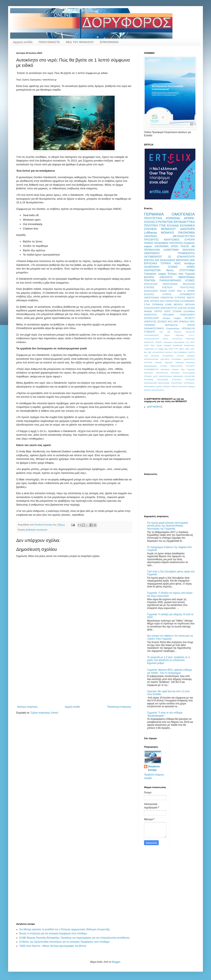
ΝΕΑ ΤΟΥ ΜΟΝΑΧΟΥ (80, 42)
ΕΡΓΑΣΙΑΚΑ (151, 263)
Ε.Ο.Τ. (192, 335)
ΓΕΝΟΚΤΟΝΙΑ (172, 301)
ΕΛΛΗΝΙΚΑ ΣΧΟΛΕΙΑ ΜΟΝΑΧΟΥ (169, 227)
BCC (193, 342)
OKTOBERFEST (153, 257)
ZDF (157, 260)
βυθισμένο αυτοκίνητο (37, 530)
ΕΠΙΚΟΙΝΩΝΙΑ (109, 42)
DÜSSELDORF (152, 318)
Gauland (167, 345)
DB (169, 332)
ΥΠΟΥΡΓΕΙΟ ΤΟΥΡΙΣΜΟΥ (183, 383)
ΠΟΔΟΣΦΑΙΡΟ (187, 315)
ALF (188, 342)
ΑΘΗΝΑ (148, 311)
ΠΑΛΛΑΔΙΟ (168, 315)
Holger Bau (163, 349)
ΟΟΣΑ (165, 339)
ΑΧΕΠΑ (191, 325)
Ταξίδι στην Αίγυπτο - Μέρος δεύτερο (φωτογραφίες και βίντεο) (53, 946)
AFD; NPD (173, 322)
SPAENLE (184, 322)
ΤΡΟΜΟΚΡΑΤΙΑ (186, 253)
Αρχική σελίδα (23, 42)
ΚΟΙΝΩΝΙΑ (173, 218)
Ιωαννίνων (165, 369)
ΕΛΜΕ (168, 304)
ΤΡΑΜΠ (159, 342)
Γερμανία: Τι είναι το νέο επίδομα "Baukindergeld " (165, 714)
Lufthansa (150, 233)
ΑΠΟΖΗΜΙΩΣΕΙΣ (151, 335)
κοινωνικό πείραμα (187, 386)
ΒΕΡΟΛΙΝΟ (183, 260)
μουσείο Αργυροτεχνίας (154, 390)
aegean (148, 246)
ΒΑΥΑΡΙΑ (149, 277)
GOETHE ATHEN (186, 308)
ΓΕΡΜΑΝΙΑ (154, 214)
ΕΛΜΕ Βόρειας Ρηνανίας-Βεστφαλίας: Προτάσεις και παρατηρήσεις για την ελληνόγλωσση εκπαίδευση (74, 938)
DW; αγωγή (156, 345)
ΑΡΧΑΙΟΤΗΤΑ (158, 352)
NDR (171, 349)
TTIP (176, 349)
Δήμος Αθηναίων (174, 335)
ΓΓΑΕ (163, 225)
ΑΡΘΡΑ (191, 291)
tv (185, 291)
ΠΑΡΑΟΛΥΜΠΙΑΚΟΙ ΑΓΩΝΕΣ (177, 280)
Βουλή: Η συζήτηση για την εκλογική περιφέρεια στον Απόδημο (53, 933)
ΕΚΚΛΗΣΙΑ (189, 250)
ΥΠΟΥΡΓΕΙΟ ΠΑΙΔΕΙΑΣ (182, 243)
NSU (162, 301)
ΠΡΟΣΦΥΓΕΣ (151, 240)
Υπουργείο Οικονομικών (174, 342)
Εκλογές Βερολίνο (164, 362)
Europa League (172, 318)
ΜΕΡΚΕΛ (178, 304)
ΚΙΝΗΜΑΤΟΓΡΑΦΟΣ (154, 328)
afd (193, 246)
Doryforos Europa (154, 768)
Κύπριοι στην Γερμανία (183, 369)
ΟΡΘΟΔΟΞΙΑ (188, 328)
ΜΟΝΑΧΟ (167, 233)
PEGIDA (178, 332)
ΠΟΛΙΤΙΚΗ (151, 225)
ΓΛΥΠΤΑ (180, 356)
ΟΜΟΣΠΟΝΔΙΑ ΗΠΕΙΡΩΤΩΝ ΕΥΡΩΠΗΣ (165, 298)
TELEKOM (190, 332)
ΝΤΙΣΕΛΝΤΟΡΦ (152, 308)
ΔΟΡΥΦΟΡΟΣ (155, 407)
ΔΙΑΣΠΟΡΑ (187, 229)
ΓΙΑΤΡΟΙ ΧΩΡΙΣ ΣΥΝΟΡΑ (168, 311)
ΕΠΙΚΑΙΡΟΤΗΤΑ (186, 257)
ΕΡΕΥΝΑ (149, 260)
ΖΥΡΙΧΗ (164, 366)
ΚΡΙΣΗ (175, 246)
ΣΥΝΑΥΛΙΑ (177, 380)
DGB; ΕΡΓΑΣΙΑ (152, 301)
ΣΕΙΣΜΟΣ (162, 322)
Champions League (155, 274)
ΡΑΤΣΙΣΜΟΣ (163, 380)
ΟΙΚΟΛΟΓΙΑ (166, 277)
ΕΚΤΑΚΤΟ (190, 318)
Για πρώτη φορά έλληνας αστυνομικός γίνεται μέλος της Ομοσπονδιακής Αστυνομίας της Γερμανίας (168, 526)
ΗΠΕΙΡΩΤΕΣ (150, 322)
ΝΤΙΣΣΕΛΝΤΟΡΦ (152, 339)
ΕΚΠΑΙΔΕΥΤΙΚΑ (184, 222)
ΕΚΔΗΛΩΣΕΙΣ (168, 260)
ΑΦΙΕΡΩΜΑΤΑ (152, 253)
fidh (150, 352)
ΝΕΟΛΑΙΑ (190, 304)
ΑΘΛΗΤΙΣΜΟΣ (172, 240)
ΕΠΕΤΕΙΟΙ (167, 287)
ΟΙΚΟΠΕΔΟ (150, 236)
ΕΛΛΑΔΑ (173, 225)
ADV (161, 332)
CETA (147, 345)
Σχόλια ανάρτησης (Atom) (44, 713)
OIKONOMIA (162, 246)
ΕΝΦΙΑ (163, 291)
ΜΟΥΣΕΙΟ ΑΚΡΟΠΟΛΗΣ (156, 373)
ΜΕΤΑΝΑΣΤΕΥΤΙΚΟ (184, 236)
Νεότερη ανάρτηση (27, 707)
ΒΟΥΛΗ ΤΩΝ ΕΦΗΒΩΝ (176, 352)
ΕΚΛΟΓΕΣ (149, 294)
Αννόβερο (189, 263)
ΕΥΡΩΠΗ (190, 240)
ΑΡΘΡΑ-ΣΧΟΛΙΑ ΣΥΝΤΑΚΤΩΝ (169, 220)
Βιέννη (170, 270)
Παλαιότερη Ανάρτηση (119, 707)
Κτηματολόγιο (173, 328)
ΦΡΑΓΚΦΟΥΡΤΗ (169, 308)
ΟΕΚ (192, 260)
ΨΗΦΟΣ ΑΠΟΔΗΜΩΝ (156, 243)
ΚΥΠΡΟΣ (167, 294)
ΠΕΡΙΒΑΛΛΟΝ (152, 250)
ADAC (177, 263)
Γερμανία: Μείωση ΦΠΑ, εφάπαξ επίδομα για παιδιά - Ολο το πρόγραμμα (169, 671)
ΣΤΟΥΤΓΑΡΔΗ (187, 270)
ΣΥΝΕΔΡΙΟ (150, 332)
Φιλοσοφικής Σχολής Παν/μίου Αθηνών (161, 386)
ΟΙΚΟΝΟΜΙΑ (186, 233)
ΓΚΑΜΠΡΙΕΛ (168, 356)
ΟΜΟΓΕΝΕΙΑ (183, 214)
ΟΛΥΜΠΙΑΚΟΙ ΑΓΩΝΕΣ (161, 267)
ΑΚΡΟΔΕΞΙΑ (171, 325)
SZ (170, 257)
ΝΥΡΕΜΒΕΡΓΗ (187, 294)
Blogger (116, 962)
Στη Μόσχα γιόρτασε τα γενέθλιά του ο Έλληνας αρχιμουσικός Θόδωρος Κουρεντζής (65, 929)
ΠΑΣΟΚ (185, 246)
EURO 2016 (175, 291)
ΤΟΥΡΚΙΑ (166, 263)
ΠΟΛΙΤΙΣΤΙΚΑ (153, 218)
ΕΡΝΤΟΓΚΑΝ (151, 284)
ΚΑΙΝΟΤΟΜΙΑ (171, 250)
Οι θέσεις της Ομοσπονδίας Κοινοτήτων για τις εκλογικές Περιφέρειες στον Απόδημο (64, 942)
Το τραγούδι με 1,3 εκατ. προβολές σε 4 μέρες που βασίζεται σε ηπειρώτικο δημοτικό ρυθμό (168, 660)
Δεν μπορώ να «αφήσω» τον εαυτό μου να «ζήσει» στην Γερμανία (170, 637)
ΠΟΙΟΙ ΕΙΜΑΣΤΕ (49, 42)
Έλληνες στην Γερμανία (181, 274)
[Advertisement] (74, 675)
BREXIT (191, 298)
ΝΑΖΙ (155, 376)
